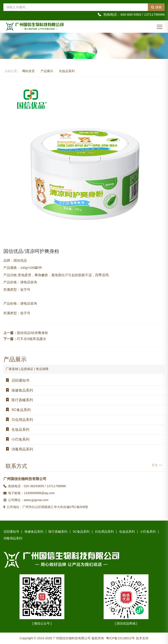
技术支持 (142, 638)
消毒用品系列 (18, 449)
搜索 (156, 7)
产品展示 (47, 71)
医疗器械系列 (18, 400)
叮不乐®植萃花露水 (32, 339)
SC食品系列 (17, 410)
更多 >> (157, 465)
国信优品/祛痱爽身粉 (32, 333)
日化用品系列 (18, 420)
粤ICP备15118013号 (120, 638)
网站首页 (28, 71)
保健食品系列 (18, 390)
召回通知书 (16, 380)
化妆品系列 (67, 71)
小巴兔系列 (16, 439)
